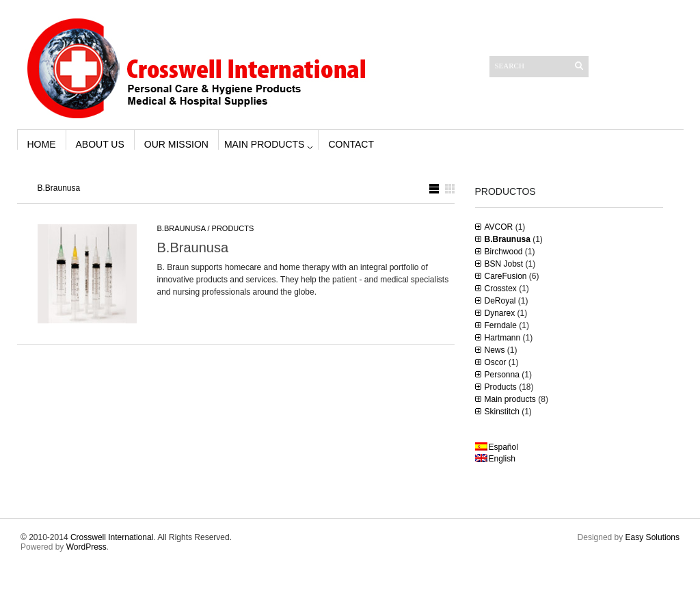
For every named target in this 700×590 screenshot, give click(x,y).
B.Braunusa (181, 228)
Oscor (496, 362)
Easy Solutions (652, 537)
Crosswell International (112, 537)
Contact (351, 144)
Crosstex (501, 289)
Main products (264, 144)
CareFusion (506, 276)
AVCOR (499, 227)
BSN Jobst (504, 264)
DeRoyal (500, 301)
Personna (502, 375)
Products (233, 228)
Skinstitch (502, 412)
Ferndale (501, 325)
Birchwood (504, 252)
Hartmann (503, 338)
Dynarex (500, 313)
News (495, 350)
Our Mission (176, 144)
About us (100, 144)
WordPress (86, 547)
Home (42, 144)
